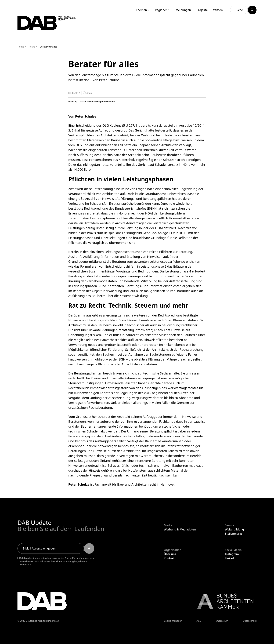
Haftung (73, 101)
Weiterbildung (234, 529)
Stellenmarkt (233, 534)
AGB (199, 621)
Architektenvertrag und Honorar (98, 101)
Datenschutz (250, 621)
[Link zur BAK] (223, 601)
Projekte (202, 10)
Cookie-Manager (173, 621)
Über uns (170, 554)
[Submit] (89, 548)
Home (21, 47)
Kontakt (169, 558)
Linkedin (231, 558)
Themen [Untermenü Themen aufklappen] (143, 10)
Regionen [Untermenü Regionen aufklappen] (163, 10)
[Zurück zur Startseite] (56, 26)
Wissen (218, 10)
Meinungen (183, 10)
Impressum (222, 621)
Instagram (232, 554)
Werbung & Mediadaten (180, 529)
